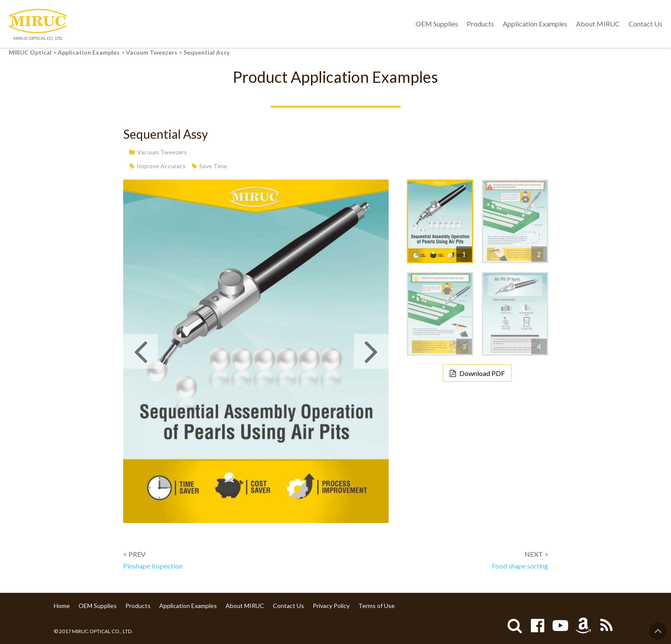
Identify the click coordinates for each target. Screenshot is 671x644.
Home (62, 606)
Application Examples (535, 24)
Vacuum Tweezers (162, 152)
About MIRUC (598, 24)
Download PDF (482, 373)
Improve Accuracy (161, 166)
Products (480, 24)
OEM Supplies (437, 24)
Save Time (213, 166)
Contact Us (645, 24)
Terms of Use (376, 606)
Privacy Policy (331, 606)
